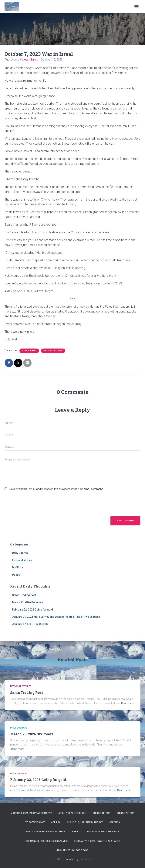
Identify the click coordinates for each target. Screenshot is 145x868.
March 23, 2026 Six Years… (28, 602)
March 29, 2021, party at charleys (31, 813)
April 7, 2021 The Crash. (72, 813)
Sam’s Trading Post (24, 595)
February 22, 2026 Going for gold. (33, 610)
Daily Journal (29, 351)
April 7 (76, 832)
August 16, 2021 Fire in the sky (85, 822)
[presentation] (33, 503)
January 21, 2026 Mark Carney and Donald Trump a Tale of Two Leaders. (56, 617)
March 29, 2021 (126, 813)
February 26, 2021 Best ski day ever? (47, 841)
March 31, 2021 (102, 813)
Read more (128, 703)
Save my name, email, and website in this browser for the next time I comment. (56, 489)
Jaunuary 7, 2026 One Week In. (31, 624)
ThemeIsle (85, 859)
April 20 (56, 822)
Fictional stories (53, 351)
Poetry (16, 575)
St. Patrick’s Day (35, 822)
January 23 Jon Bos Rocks (72, 850)
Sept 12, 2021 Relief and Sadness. (46, 832)
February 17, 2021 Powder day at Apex (97, 841)
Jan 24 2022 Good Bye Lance (103, 832)
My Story (17, 567)
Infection (115, 822)
